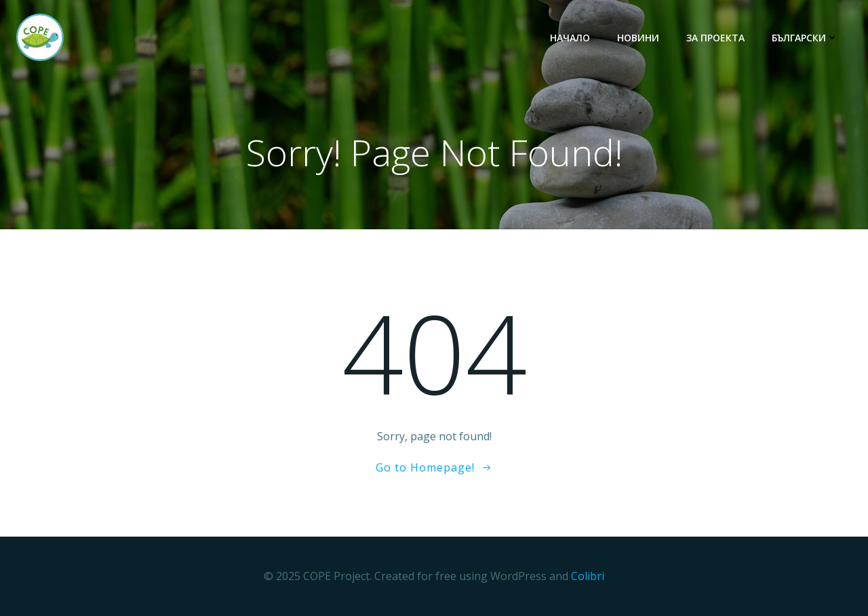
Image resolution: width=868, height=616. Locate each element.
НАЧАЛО (570, 38)
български (805, 38)
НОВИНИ (638, 38)
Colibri (588, 576)
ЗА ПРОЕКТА (715, 38)
